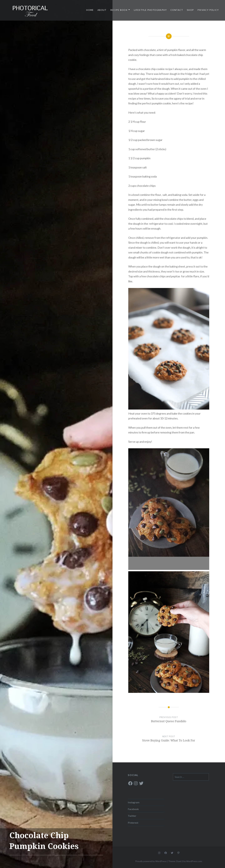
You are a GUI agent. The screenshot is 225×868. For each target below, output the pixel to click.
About (102, 10)
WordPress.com (194, 861)
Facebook (133, 809)
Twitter (132, 816)
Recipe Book (119, 10)
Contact (177, 10)
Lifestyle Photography (150, 10)
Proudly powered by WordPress (151, 861)
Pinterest (133, 823)
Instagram (134, 802)
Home (90, 10)
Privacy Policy (208, 10)
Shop (190, 10)
